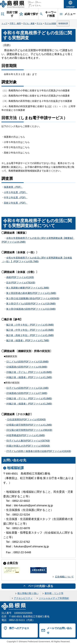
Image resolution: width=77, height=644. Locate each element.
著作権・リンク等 (54, 593)
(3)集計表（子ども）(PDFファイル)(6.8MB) (29, 372)
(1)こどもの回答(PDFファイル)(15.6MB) (27, 362)
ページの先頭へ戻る (41, 586)
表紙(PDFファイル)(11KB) (20, 277)
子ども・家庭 (29, 23)
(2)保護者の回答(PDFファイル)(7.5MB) (27, 393)
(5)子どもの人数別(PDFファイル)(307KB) (28, 441)
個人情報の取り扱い (28, 593)
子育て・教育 (15, 23)
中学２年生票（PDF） (16, 198)
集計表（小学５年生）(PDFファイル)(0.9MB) (30, 325)
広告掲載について (64, 577)
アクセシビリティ (23, 598)
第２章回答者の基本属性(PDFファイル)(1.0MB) (31, 293)
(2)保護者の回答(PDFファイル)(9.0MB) (27, 367)
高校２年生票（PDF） (16, 203)
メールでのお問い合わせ (59, 630)
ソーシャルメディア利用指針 (54, 598)
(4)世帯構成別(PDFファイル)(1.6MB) (25, 435)
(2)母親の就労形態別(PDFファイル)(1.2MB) (29, 425)
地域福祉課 (63, 23)
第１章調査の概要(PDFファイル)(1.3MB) (28, 288)
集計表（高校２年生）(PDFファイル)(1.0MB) (30, 335)
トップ (4, 23)
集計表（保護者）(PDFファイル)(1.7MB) (28, 341)
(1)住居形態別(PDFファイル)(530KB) (26, 420)
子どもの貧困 (50, 23)
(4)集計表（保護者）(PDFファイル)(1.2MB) (29, 377)
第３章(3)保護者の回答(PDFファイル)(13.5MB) (31, 309)
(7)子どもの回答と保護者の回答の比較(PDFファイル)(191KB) (39, 451)
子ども (39, 23)
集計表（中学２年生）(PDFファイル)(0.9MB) (30, 330)
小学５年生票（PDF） (16, 192)
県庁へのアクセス (19, 628)
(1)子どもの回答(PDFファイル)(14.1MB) (27, 388)
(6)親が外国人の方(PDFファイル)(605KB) (28, 446)
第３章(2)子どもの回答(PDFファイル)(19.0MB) (31, 304)
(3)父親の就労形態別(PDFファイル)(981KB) (29, 430)
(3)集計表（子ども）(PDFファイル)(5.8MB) (29, 399)
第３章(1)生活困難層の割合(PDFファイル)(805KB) (33, 298)
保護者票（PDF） (13, 187)
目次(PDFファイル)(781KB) (21, 283)
